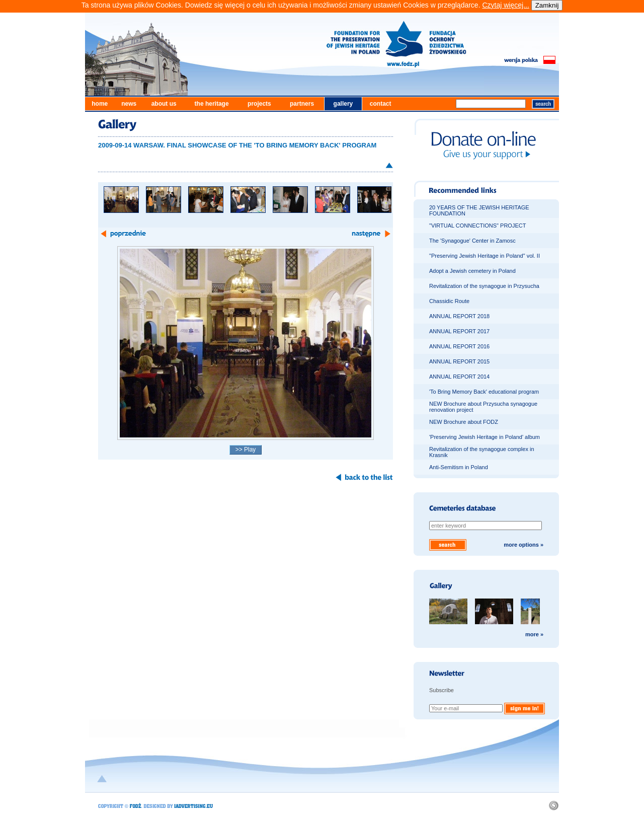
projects (259, 104)
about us (164, 104)
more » (534, 634)
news (129, 104)
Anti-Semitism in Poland (459, 467)
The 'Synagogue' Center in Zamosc (472, 241)
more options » (524, 545)
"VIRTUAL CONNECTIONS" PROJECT (477, 226)
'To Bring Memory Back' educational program (484, 392)
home (100, 104)
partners (302, 104)
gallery (343, 104)
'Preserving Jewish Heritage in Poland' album (485, 437)
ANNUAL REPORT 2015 (459, 361)
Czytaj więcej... (505, 5)
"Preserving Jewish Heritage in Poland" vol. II (485, 256)
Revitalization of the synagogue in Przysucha (484, 286)
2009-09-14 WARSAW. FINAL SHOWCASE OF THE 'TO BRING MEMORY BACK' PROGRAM (237, 145)
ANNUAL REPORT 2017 (459, 331)
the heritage (212, 104)
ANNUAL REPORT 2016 (459, 346)
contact (381, 104)
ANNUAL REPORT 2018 (459, 316)
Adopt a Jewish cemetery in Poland (472, 271)
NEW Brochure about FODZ (464, 422)
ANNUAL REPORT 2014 (459, 377)
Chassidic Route (449, 301)
